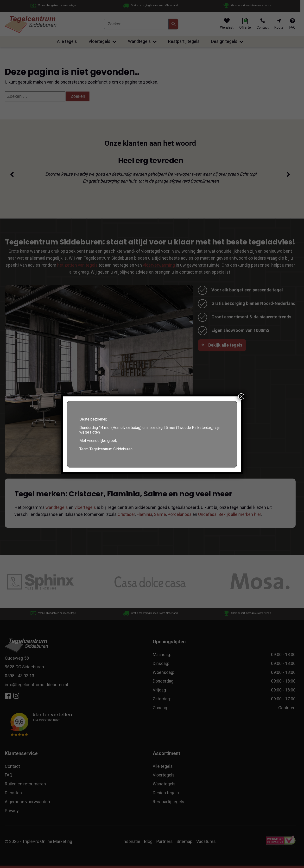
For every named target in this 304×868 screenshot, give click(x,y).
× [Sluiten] (241, 396)
